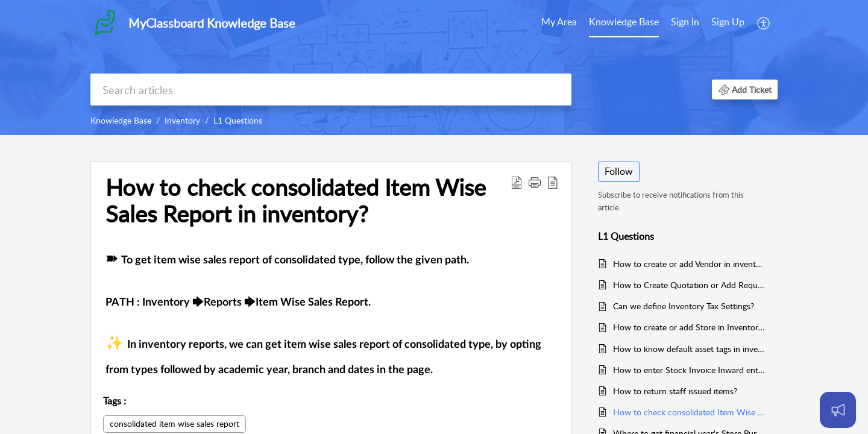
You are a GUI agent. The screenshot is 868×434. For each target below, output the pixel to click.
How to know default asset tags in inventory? (689, 349)
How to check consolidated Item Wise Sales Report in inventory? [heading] (296, 201)
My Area (559, 22)
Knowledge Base (624, 22)
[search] (331, 90)
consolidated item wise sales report (175, 423)
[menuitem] (559, 23)
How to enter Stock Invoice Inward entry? (689, 370)
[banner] (434, 68)
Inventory (182, 120)
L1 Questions (238, 120)
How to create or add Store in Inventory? (689, 327)
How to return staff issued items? (675, 391)
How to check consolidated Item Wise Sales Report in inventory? (689, 412)
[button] (764, 23)
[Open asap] (838, 410)
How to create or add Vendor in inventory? (689, 264)
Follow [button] (619, 171)
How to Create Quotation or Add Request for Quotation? (689, 285)
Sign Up (728, 22)
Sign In (685, 22)
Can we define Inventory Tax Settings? (684, 306)
